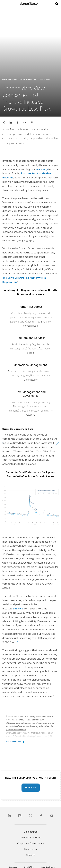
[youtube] (52, 816)
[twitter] (31, 816)
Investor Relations (31, 838)
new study (42, 169)
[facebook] (41, 816)
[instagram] (20, 816)
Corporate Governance (31, 844)
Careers (31, 855)
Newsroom (31, 849)
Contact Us (13, 867)
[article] (31, 408)
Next (57, 442)
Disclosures (31, 832)
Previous (4, 442)
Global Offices (29, 867)
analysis (18, 609)
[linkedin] (9, 816)
